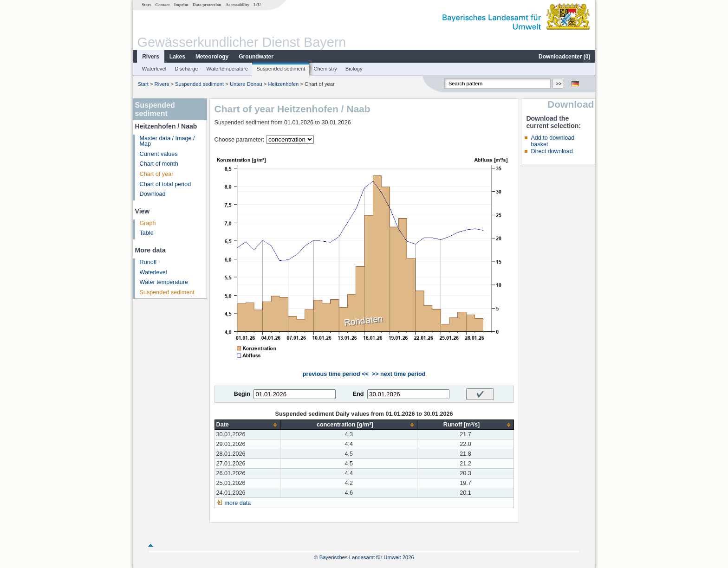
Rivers (151, 57)
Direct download (552, 151)
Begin (242, 394)
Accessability (237, 5)
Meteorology (212, 57)
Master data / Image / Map (167, 141)
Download (153, 194)
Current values (159, 154)
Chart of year (157, 174)
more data (238, 503)
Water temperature (164, 282)
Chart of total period (166, 184)
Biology (354, 69)
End (358, 394)
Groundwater (256, 57)
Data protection (207, 5)
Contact (162, 5)
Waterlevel (154, 69)
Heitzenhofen (283, 84)
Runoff (148, 262)
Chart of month (159, 164)
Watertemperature (227, 69)
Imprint (181, 5)
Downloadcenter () (564, 57)
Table (147, 233)
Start (146, 5)
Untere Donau (246, 84)
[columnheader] (247, 425)
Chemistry (325, 69)
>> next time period (399, 374)
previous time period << (336, 374)
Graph (148, 223)
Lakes (177, 57)
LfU (257, 5)
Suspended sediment (281, 69)
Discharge (186, 69)
